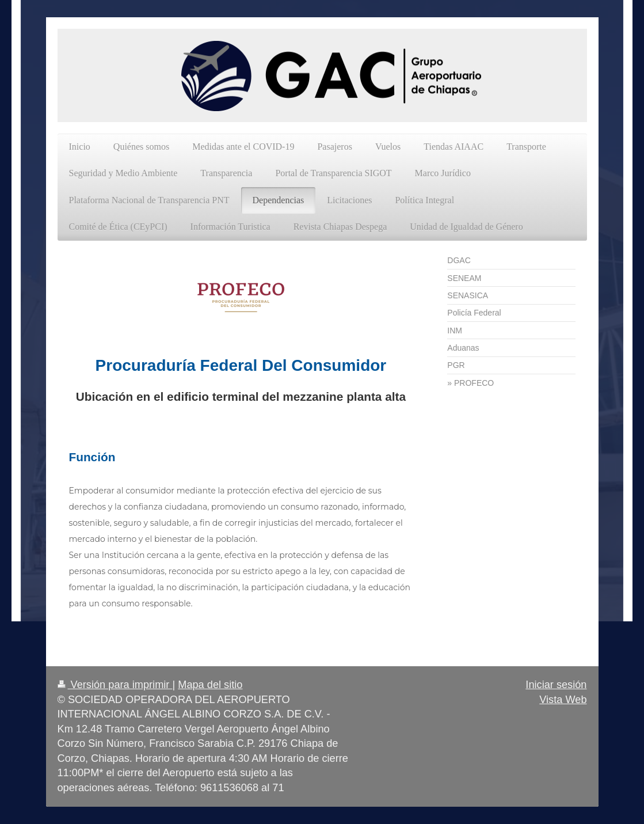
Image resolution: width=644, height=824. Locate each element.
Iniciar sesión (556, 685)
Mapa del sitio (210, 685)
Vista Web (563, 700)
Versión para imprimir (115, 685)
